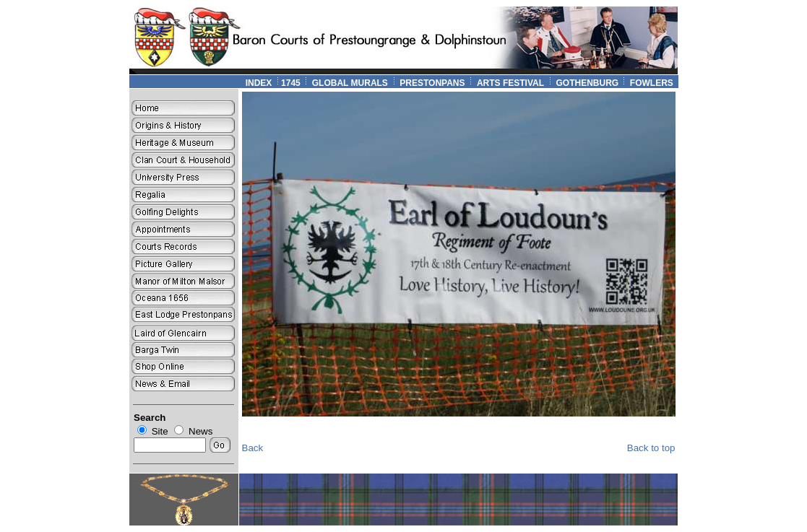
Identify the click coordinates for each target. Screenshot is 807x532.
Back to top (651, 448)
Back (253, 448)
